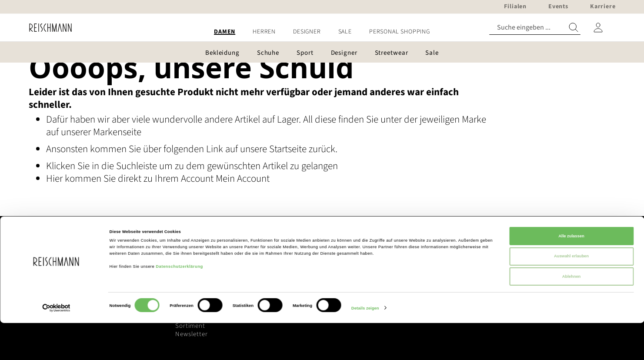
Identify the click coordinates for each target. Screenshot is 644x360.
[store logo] (47, 28)
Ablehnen (572, 313)
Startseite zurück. (303, 149)
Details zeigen (365, 346)
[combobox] (535, 28)
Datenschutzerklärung (179, 303)
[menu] (322, 32)
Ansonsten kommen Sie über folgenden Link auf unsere (158, 149)
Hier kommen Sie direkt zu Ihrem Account (131, 178)
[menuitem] (225, 32)
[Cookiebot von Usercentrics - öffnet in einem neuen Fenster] (56, 345)
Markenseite (117, 132)
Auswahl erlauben (571, 293)
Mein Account (243, 178)
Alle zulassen (571, 273)
